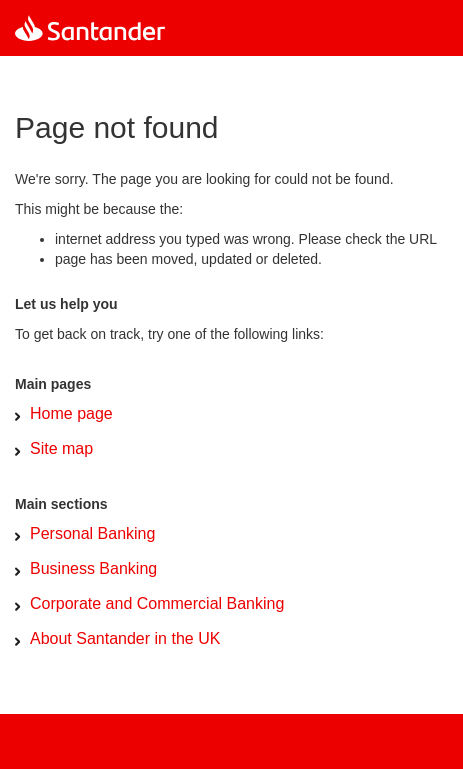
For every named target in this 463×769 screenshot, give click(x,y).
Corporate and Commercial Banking (157, 603)
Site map (61, 448)
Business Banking (93, 568)
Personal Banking (92, 533)
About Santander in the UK (125, 638)
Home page (71, 413)
